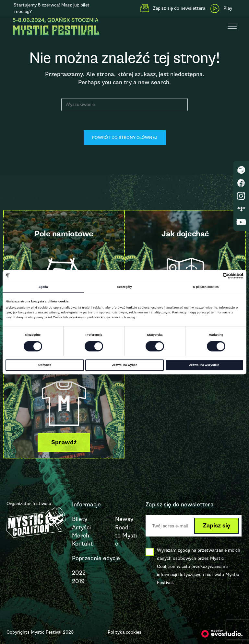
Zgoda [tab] (43, 287)
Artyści (81, 527)
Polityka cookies (124, 632)
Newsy (124, 519)
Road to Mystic (126, 536)
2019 (78, 581)
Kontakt (82, 544)
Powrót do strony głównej (125, 138)
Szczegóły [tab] (124, 287)
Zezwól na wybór (124, 365)
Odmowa (45, 365)
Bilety (80, 519)
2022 (79, 573)
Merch (81, 536)
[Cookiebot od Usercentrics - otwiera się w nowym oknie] (215, 276)
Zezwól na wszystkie (204, 365)
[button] (64, 442)
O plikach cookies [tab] (206, 287)
